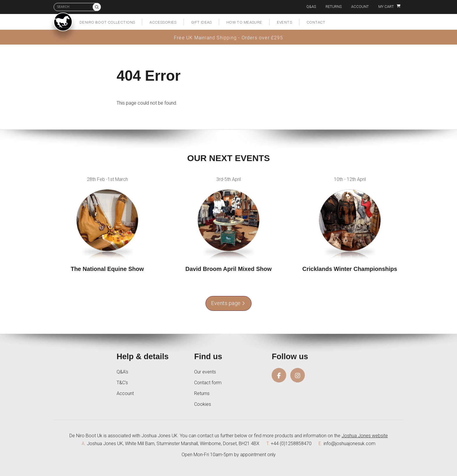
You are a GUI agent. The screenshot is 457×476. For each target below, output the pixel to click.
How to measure (244, 22)
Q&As (311, 7)
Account (360, 7)
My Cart (389, 7)
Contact (316, 22)
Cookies (203, 404)
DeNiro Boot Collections (107, 22)
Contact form (208, 383)
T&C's (122, 383)
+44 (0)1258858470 (291, 444)
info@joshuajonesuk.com (349, 444)
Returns (334, 7)
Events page (228, 303)
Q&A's (122, 372)
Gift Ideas (202, 22)
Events (284, 22)
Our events (205, 372)
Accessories (163, 22)
